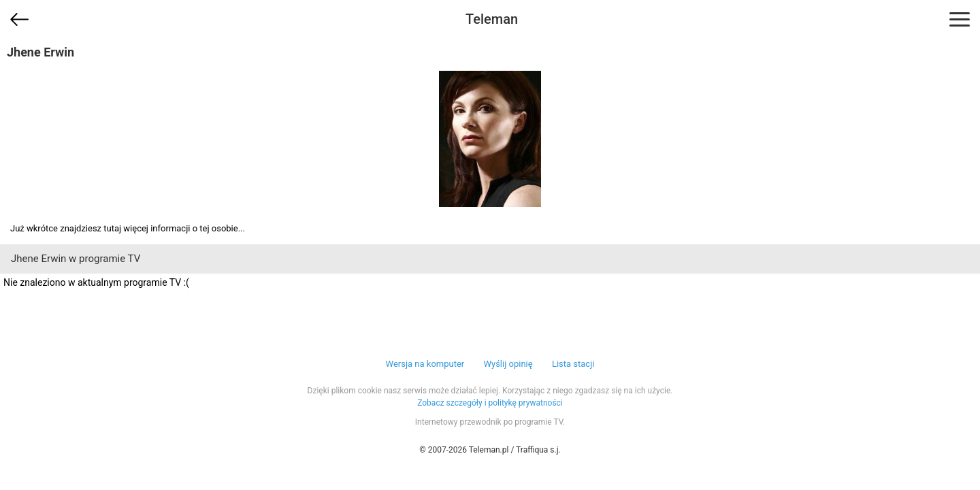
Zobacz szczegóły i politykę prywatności (490, 403)
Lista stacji (573, 364)
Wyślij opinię (508, 364)
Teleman (492, 19)
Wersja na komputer (425, 364)
